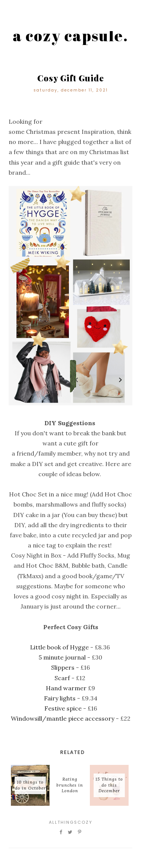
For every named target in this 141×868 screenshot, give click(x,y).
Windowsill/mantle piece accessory (63, 718)
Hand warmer (66, 688)
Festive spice (63, 708)
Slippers (63, 667)
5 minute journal (62, 657)
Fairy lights (60, 698)
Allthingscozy (71, 822)
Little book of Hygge (59, 647)
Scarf (62, 678)
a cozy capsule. (70, 36)
